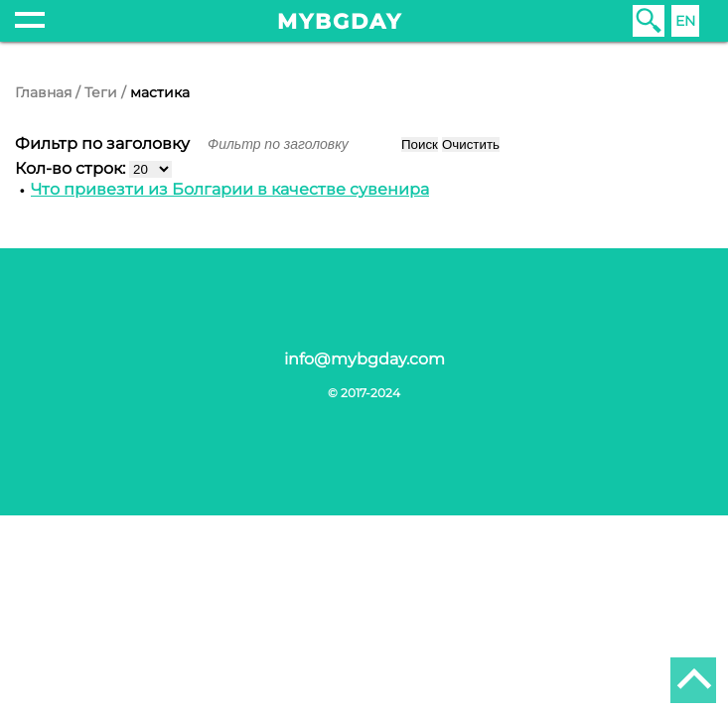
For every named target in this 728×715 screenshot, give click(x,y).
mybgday (340, 21)
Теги (101, 92)
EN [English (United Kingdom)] (685, 21)
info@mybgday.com (364, 359)
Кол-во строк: (72, 168)
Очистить (471, 144)
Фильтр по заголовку (104, 143)
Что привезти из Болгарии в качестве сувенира (230, 189)
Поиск (420, 144)
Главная (43, 92)
